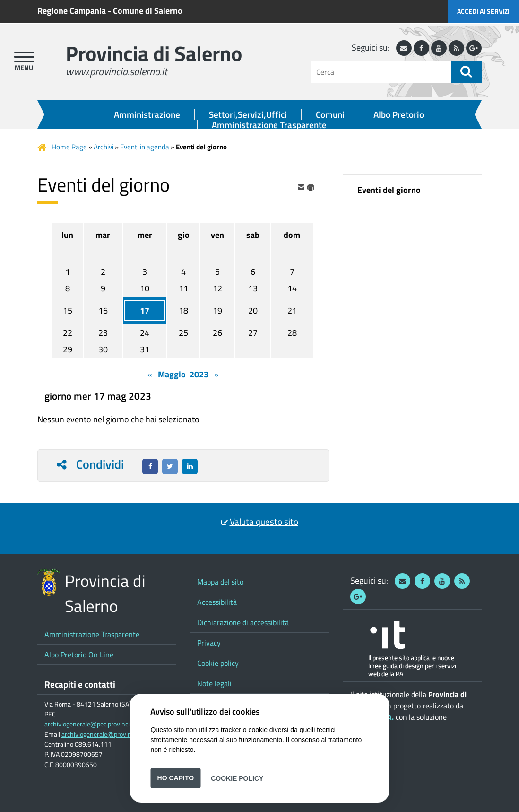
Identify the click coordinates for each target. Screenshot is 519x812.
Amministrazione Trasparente (269, 125)
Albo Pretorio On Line (79, 655)
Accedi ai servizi (483, 11)
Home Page (69, 147)
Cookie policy (218, 663)
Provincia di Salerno (154, 53)
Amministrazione (147, 114)
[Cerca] (381, 72)
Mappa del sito (220, 582)
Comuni (330, 114)
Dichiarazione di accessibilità (243, 622)
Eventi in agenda (145, 147)
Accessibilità (217, 602)
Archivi (104, 147)
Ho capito (176, 778)
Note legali (214, 683)
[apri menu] (24, 57)
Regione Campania (72, 11)
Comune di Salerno (148, 11)
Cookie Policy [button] (237, 778)
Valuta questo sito (264, 522)
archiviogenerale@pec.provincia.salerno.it (102, 724)
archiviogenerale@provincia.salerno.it (114, 734)
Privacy (209, 643)
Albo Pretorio (399, 114)
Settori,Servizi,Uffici (248, 114)
